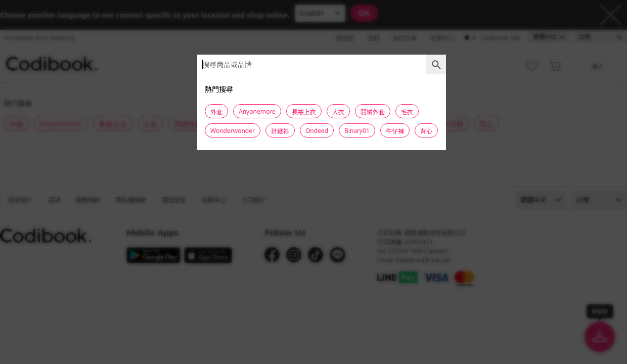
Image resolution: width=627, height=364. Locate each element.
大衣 (338, 112)
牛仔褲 (395, 131)
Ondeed (317, 131)
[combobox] (322, 64)
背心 (426, 131)
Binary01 (357, 131)
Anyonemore (257, 111)
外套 (216, 112)
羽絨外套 (373, 112)
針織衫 (280, 131)
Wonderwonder (233, 131)
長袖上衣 (304, 112)
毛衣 (407, 112)
